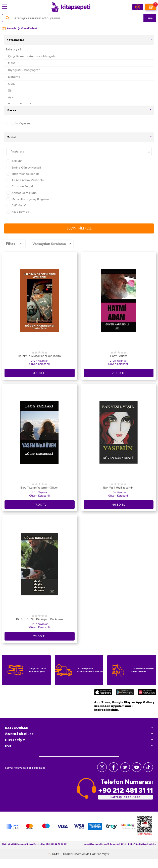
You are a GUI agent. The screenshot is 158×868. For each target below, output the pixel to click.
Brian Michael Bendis (23, 174)
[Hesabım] (138, 7)
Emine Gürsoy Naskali (24, 168)
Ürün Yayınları (18, 124)
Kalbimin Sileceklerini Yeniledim (40, 356)
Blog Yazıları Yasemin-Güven (39, 488)
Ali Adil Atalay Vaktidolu (25, 180)
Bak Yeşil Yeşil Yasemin (118, 488)
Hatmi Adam (119, 356)
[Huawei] (147, 693)
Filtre (14, 244)
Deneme (14, 77)
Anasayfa (9, 29)
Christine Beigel (20, 186)
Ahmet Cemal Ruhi (22, 193)
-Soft (54, 854)
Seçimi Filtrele (79, 228)
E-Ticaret (66, 854)
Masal (12, 63)
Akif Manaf (16, 206)
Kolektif (14, 161)
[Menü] (5, 7)
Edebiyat (14, 49)
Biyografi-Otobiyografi (24, 70)
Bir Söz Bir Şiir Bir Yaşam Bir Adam (39, 619)
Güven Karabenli (40, 364)
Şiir (10, 90)
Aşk (11, 97)
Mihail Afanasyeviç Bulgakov (28, 199)
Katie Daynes (18, 212)
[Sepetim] (150, 7)
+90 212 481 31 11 (125, 790)
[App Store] (103, 693)
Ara (150, 18)
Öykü (12, 84)
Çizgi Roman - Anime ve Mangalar (32, 56)
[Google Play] (125, 693)
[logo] (71, 7)
